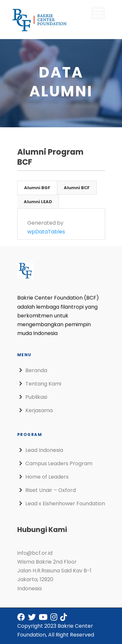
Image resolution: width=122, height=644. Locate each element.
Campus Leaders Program (59, 463)
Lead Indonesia (44, 450)
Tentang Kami (43, 384)
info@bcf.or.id (35, 553)
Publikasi (36, 397)
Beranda (36, 370)
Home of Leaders (47, 477)
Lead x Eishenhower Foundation (65, 504)
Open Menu (98, 13)
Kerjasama (39, 410)
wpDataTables (46, 232)
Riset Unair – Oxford (51, 490)
